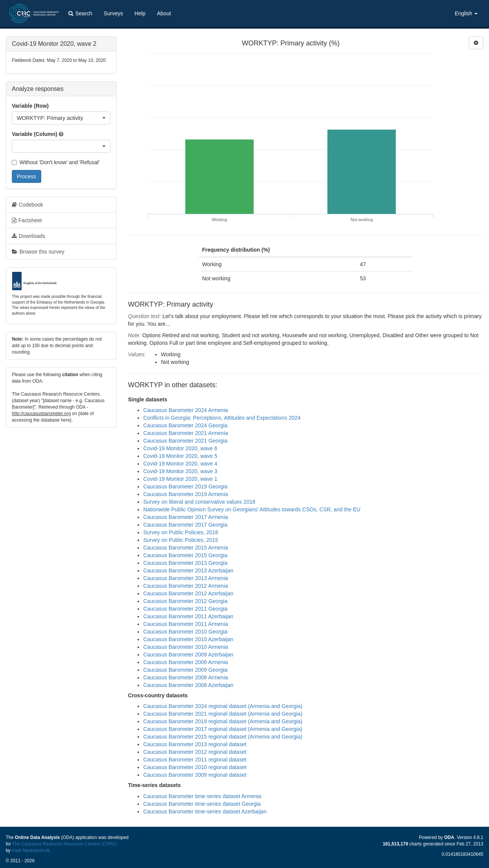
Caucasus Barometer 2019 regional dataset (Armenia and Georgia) (223, 721)
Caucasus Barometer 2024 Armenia (186, 410)
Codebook (28, 205)
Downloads (28, 236)
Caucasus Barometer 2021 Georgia (185, 441)
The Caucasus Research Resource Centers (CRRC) (65, 844)
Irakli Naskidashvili (31, 850)
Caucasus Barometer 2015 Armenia (186, 548)
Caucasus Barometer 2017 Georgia (185, 525)
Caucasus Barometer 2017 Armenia (186, 517)
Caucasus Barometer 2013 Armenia (186, 578)
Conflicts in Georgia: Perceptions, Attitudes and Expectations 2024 (222, 418)
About (164, 13)
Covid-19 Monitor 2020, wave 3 (180, 471)
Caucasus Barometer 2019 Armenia (186, 494)
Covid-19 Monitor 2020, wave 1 (180, 479)
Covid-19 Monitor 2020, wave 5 (180, 456)
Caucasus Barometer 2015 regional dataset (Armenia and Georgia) (223, 737)
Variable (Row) (30, 106)
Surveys (113, 13)
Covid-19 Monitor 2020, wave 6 (180, 448)
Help (140, 13)
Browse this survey (38, 252)
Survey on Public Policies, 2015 (181, 540)
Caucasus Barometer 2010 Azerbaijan (188, 639)
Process (27, 176)
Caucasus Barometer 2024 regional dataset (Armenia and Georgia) (223, 706)
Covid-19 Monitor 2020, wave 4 (180, 464)
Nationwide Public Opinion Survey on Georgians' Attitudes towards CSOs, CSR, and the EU (252, 509)
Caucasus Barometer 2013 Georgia (185, 563)
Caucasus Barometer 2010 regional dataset (195, 767)
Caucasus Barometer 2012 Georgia (185, 601)
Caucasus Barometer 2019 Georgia (185, 487)
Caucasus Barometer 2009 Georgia (185, 670)
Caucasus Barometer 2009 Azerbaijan (188, 655)
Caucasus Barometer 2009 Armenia (186, 662)
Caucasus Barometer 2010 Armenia (186, 647)
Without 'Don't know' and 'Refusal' (56, 162)
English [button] (466, 13)
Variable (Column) (35, 134)
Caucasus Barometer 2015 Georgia (185, 555)
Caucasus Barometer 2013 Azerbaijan (188, 571)
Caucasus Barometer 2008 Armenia (186, 677)
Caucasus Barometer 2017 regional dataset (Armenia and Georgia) (223, 729)
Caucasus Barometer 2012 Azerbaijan (188, 593)
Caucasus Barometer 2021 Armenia (186, 433)
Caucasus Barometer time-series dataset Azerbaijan (205, 811)
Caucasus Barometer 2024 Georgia (185, 425)
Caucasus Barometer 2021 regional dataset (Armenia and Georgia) (223, 714)
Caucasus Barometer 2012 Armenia (186, 586)
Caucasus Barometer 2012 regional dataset (195, 752)
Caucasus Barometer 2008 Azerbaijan (188, 685)
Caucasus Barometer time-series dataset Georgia (202, 804)
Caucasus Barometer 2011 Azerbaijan (188, 616)
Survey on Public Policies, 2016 (181, 532)
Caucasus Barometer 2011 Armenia (186, 624)
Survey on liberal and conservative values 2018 (199, 502)
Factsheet (27, 220)
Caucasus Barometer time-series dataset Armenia (202, 796)
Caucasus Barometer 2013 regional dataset (195, 744)
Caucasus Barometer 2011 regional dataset (195, 760)
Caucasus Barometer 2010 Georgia (185, 632)
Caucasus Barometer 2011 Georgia (185, 609)
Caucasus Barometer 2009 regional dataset (195, 775)
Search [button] (80, 13)
